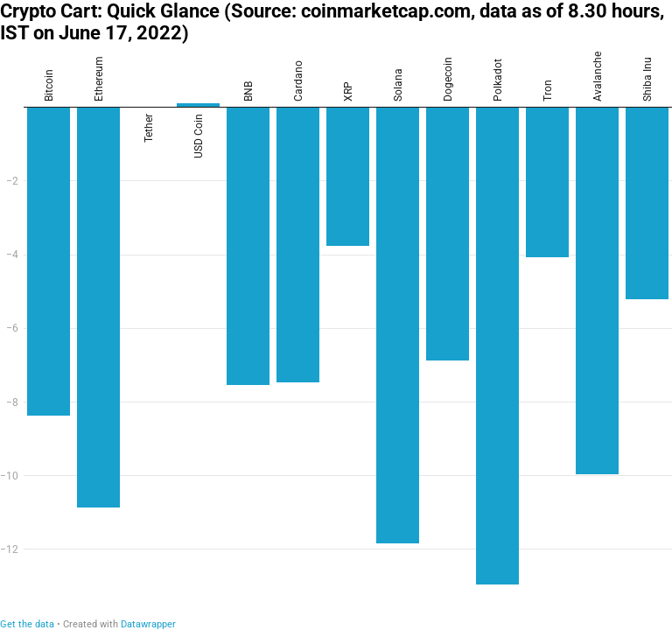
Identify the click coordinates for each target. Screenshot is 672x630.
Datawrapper (148, 624)
